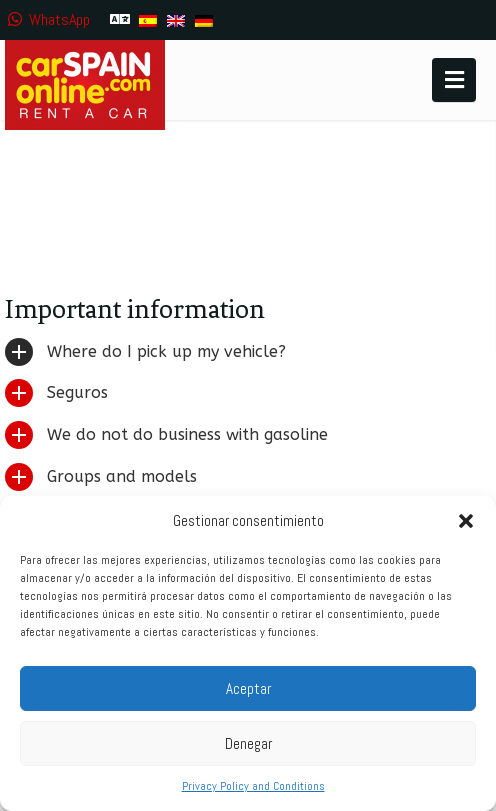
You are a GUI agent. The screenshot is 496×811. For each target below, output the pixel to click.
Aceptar (248, 688)
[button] (466, 521)
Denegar (248, 743)
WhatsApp (47, 19)
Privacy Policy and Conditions (253, 786)
